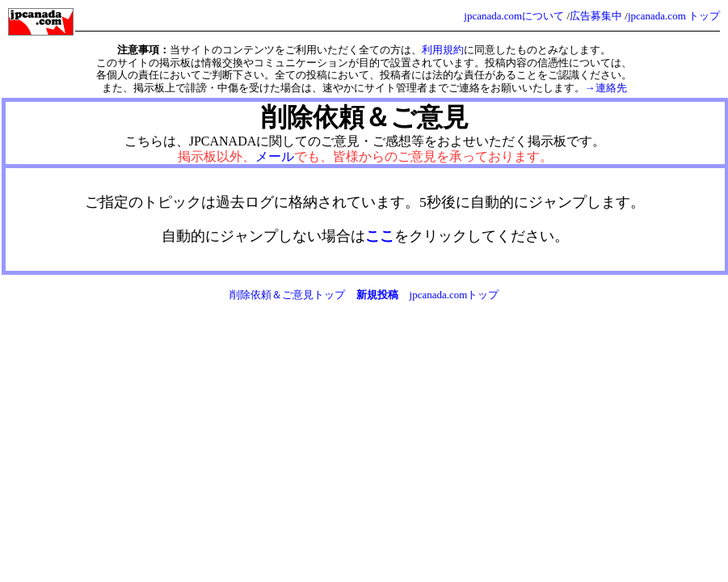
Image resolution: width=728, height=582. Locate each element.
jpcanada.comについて (514, 16)
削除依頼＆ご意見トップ (287, 295)
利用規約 (443, 50)
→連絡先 (606, 88)
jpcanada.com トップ (674, 16)
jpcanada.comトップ (454, 295)
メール (275, 156)
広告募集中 (596, 16)
